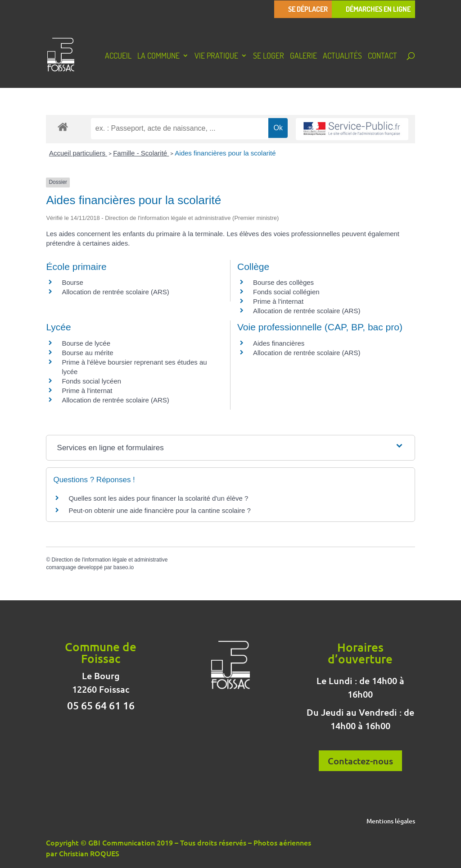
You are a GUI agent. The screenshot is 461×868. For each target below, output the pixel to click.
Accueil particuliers (78, 153)
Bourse (72, 282)
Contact (382, 56)
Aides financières (279, 343)
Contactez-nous (360, 761)
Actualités (342, 56)
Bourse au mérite (87, 353)
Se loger (269, 56)
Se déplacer (308, 9)
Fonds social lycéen (91, 381)
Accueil (118, 56)
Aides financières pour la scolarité (225, 153)
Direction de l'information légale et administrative (110, 560)
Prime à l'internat (278, 301)
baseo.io (124, 567)
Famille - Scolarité (141, 153)
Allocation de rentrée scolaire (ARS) (115, 292)
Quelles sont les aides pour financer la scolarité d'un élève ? (158, 498)
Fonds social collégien (286, 292)
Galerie (303, 56)
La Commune (158, 56)
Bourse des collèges (283, 282)
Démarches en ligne (378, 9)
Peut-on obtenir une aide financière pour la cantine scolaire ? (159, 510)
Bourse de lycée (86, 343)
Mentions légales (391, 822)
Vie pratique (216, 56)
